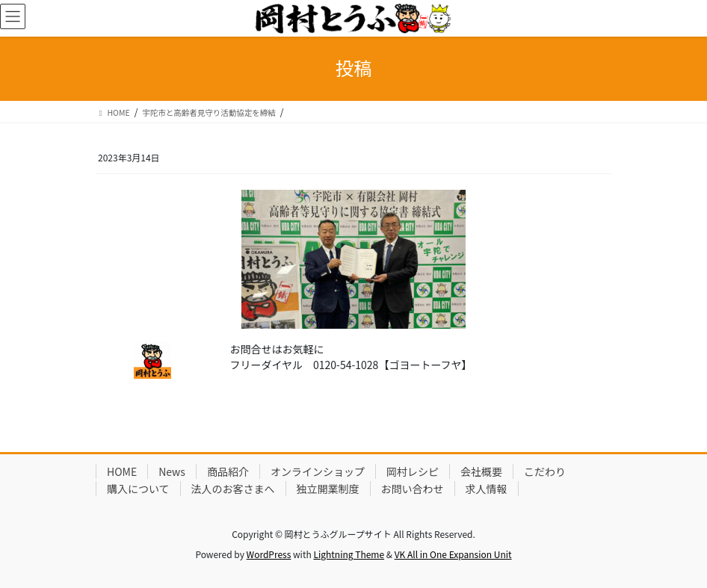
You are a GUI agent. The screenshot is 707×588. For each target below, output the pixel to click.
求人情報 (487, 489)
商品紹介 (228, 471)
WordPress (269, 554)
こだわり (545, 471)
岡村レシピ (413, 471)
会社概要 (481, 471)
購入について (138, 489)
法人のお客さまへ (233, 489)
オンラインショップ (318, 471)
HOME (122, 471)
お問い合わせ (413, 489)
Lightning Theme (349, 554)
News (172, 471)
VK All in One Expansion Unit (453, 554)
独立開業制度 (328, 489)
